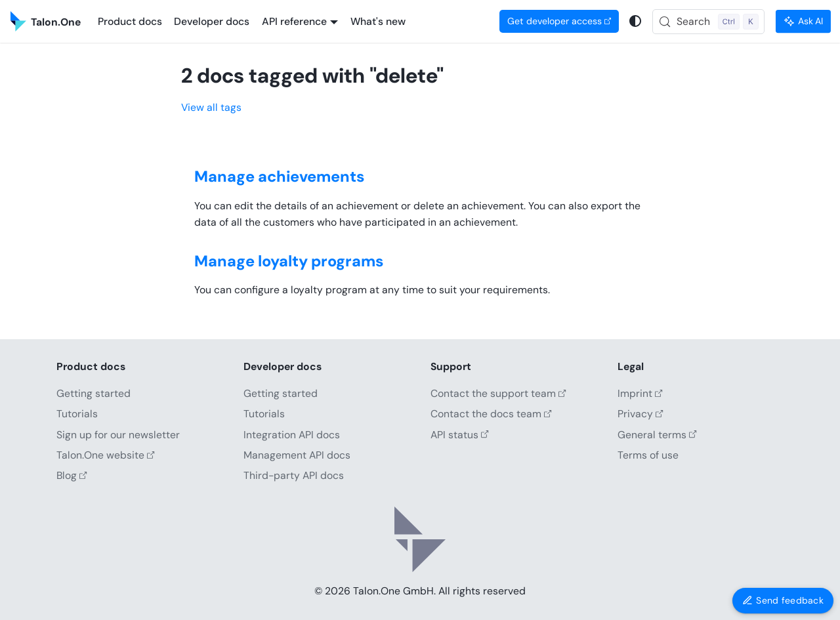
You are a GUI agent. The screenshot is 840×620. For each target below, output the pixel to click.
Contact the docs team (491, 414)
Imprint (640, 393)
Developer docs (212, 21)
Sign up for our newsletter (118, 435)
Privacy (640, 414)
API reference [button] (294, 21)
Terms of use (648, 455)
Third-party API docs (294, 475)
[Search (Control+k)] (709, 22)
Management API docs (297, 455)
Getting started (94, 393)
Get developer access (559, 21)
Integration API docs (292, 435)
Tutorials (77, 414)
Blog (72, 475)
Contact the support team (498, 393)
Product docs (130, 21)
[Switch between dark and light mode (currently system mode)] (636, 21)
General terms (657, 435)
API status (460, 435)
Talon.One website (106, 455)
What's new (378, 21)
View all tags (211, 107)
